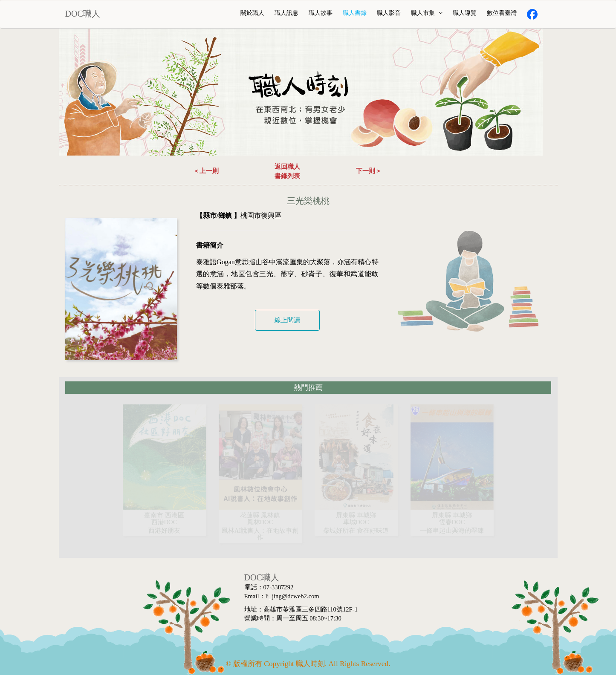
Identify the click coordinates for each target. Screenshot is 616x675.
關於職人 (252, 13)
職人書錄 (355, 13)
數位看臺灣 (502, 13)
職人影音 (389, 13)
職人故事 (321, 13)
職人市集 (427, 13)
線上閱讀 (287, 320)
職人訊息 (286, 13)
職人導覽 (465, 13)
